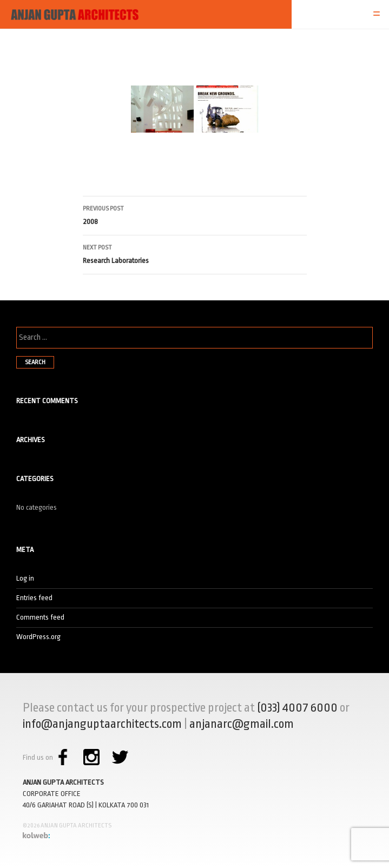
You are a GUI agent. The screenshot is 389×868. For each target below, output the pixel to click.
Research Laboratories (195, 253)
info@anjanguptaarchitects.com (102, 724)
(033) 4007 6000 (297, 708)
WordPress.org (38, 637)
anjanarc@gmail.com (242, 724)
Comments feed (40, 617)
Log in (25, 578)
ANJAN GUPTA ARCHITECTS (63, 782)
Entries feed (34, 598)
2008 (195, 214)
